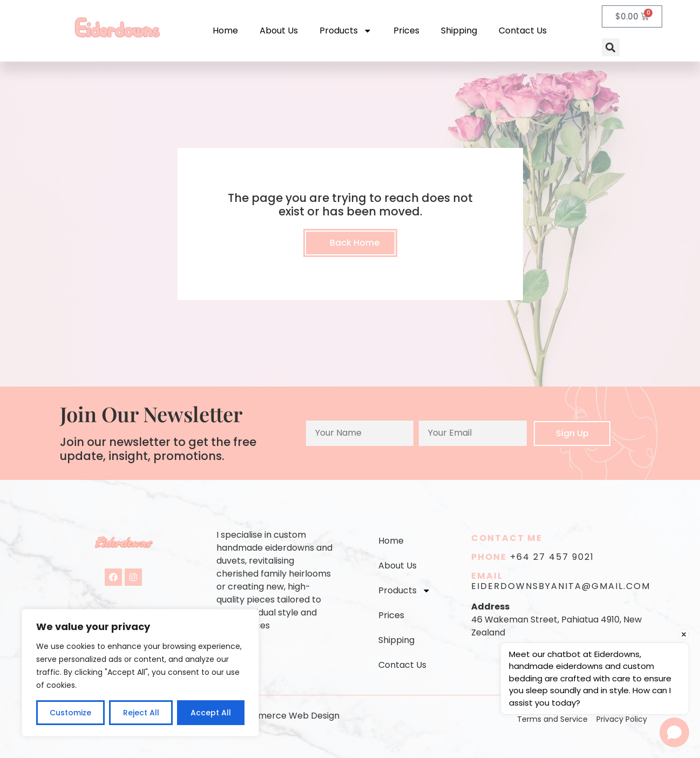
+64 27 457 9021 (552, 557)
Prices (406, 31)
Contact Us (523, 31)
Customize (70, 713)
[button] (611, 47)
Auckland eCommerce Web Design (265, 716)
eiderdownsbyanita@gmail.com (561, 586)
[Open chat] (674, 732)
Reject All (141, 713)
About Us (279, 31)
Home (225, 31)
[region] (140, 673)
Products (346, 31)
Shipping (459, 31)
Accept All (211, 713)
